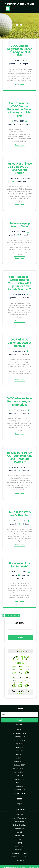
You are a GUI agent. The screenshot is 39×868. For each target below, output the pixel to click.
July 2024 (19, 736)
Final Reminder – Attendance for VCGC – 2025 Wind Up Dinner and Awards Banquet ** (20, 283)
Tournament (25, 413)
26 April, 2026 (19, 61)
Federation (20, 782)
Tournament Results (19, 814)
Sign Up (20, 803)
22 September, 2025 (19, 521)
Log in (19, 764)
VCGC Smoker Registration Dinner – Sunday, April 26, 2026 (19, 50)
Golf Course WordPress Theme (13, 828)
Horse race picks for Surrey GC (20, 565)
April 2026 (20, 690)
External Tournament (20, 779)
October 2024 (19, 726)
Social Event (25, 298)
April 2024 (19, 747)
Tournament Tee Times (20, 817)
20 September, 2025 (19, 572)
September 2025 (19, 701)
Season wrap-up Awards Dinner (19, 225)
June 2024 (19, 740)
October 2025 (20, 697)
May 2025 (20, 715)
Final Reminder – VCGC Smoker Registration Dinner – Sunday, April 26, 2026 (19, 109)
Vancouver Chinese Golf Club (20, 4)
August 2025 (20, 704)
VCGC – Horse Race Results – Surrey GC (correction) (20, 401)
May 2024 (19, 743)
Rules (20, 800)
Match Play (19, 796)
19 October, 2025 (19, 295)
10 (12, 615)
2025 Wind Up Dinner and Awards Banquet (19, 343)
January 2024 (19, 754)
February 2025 (19, 722)
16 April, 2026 (19, 121)
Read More (20, 85)
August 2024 (19, 733)
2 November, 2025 (19, 232)
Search (21, 623)
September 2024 (20, 729)
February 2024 (20, 750)
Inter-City (20, 793)
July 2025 (20, 708)
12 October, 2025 (19, 351)
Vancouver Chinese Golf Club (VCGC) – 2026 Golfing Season (19, 168)
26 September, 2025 (19, 410)
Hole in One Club (19, 786)
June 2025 (20, 711)
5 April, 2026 (14, 178)
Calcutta (20, 775)
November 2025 (20, 694)
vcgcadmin (12, 64)
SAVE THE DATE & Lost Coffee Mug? (20, 514)
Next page (17, 615)
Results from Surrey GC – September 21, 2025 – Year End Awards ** (19, 457)
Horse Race (25, 575)
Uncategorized (25, 64)
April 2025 (20, 719)
